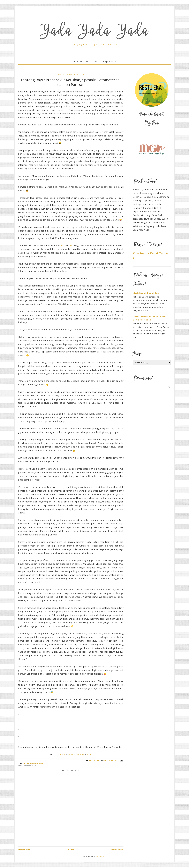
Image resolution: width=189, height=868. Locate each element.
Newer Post (25, 850)
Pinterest (80, 754)
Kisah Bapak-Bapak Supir (147, 293)
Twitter (71, 754)
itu (71, 245)
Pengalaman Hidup (35, 763)
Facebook (61, 754)
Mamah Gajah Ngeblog (108, 62)
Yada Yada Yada (95, 32)
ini (62, 245)
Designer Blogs (101, 857)
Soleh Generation (77, 62)
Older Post (117, 850)
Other (89, 754)
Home (71, 850)
